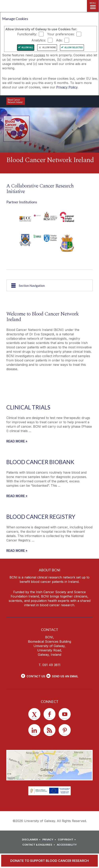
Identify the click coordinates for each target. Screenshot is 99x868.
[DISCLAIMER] (32, 840)
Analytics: (39, 40)
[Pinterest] (65, 730)
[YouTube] (65, 714)
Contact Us (36, 676)
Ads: (59, 40)
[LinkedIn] (34, 730)
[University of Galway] (46, 102)
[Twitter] (34, 714)
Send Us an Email (65, 676)
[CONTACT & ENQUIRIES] (39, 845)
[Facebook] (49, 714)
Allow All (27, 47)
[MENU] (93, 6)
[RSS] (49, 730)
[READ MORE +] (17, 441)
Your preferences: (61, 34)
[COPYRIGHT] (67, 840)
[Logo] (16, 101)
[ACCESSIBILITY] (67, 845)
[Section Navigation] (49, 285)
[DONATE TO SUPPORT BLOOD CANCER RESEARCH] (49, 861)
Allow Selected (74, 47)
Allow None (49, 47)
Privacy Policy (67, 87)
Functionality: (27, 34)
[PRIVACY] (50, 840)
